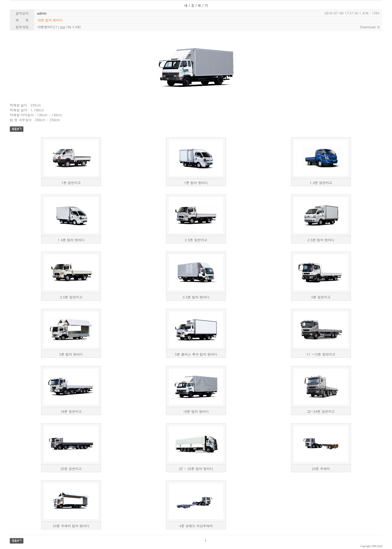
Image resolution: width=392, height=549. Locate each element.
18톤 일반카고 (71, 411)
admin (42, 13)
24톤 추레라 (321, 469)
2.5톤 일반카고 (196, 240)
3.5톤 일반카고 (71, 297)
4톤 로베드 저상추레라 (196, 526)
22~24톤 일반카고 (321, 411)
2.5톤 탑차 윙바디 (321, 240)
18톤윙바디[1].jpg (51, 27)
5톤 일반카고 (321, 297)
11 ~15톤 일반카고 (321, 354)
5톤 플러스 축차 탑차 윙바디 (196, 354)
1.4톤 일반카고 (321, 183)
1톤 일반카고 (71, 183)
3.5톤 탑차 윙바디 (196, 297)
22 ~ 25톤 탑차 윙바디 (196, 469)
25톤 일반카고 (71, 469)
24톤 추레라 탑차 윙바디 (71, 526)
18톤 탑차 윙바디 (196, 411)
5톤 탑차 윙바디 (71, 354)
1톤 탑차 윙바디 (196, 183)
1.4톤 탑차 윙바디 (71, 240)
